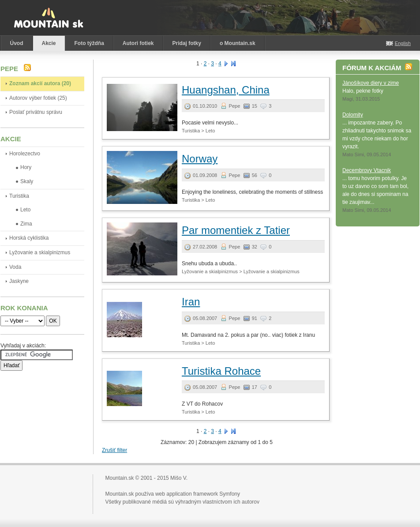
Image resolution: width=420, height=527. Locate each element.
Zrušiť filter (114, 450)
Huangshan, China (226, 90)
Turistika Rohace (221, 371)
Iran (191, 302)
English (403, 43)
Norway (200, 159)
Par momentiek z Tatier (236, 230)
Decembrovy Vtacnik (367, 170)
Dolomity (353, 115)
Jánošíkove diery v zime (371, 83)
